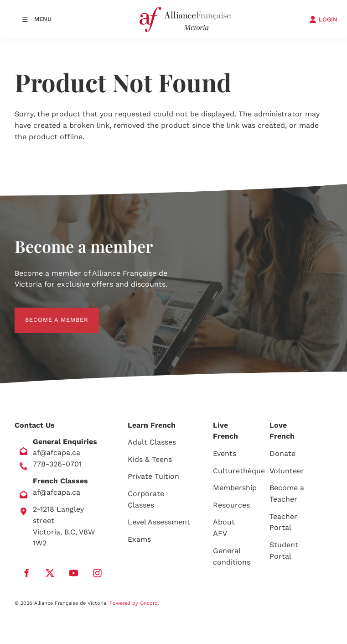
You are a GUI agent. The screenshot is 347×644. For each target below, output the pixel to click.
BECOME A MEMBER (46, 313)
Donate (282, 453)
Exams (139, 539)
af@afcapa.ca (57, 453)
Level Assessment (159, 522)
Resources (231, 505)
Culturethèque (239, 471)
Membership (235, 488)
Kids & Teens (150, 459)
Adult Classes (152, 442)
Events (225, 453)
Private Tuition (153, 476)
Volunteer (287, 471)
